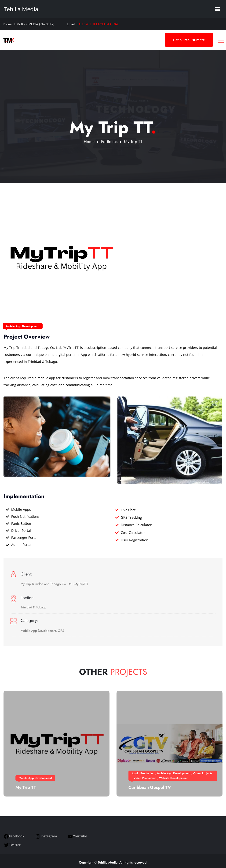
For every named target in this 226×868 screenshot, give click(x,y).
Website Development (173, 778)
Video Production (145, 778)
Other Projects (203, 773)
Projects (129, 672)
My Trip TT (26, 787)
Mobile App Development (23, 326)
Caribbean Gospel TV (150, 787)
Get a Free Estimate (189, 40)
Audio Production (143, 773)
